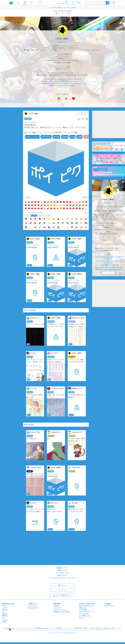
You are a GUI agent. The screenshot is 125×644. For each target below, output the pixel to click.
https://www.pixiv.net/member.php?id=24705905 (67, 81)
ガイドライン (57, 608)
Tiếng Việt (5, 610)
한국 (4, 612)
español (5, 608)
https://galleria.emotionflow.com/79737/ (73, 83)
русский (5, 620)
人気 (34, 216)
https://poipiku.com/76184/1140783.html (67, 79)
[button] (10, 630)
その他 (48, 216)
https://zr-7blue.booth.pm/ (66, 85)
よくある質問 (83, 610)
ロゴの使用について (85, 616)
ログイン (62, 585)
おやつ (41, 216)
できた (28, 119)
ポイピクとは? (32, 606)
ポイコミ (82, 618)
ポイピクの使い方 (33, 608)
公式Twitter (83, 608)
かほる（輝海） (62, 39)
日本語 (4, 622)
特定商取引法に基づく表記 (61, 612)
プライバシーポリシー (60, 610)
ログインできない (84, 614)
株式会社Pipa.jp (109, 606)
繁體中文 (5, 616)
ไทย (3, 618)
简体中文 (5, 614)
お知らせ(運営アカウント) (87, 606)
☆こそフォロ (62, 89)
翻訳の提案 (10, 604)
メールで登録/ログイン (63, 595)
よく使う (27, 216)
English (4, 606)
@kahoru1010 (62, 42)
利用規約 (56, 606)
